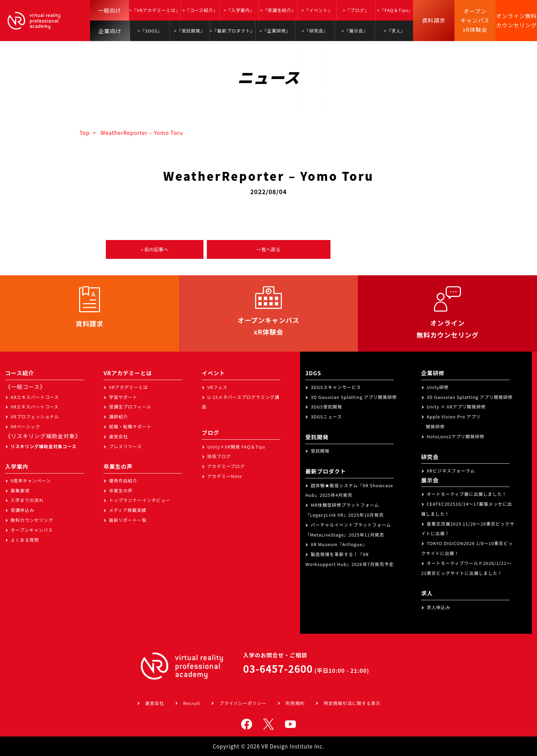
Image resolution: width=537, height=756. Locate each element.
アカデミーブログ (226, 466)
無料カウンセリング (32, 520)
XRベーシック (25, 426)
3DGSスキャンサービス (336, 387)
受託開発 (320, 451)
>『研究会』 (315, 31)
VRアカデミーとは (128, 387)
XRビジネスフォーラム (451, 471)
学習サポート (123, 397)
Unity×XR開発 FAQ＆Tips (236, 447)
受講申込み (22, 510)
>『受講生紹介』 (278, 10)
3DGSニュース (326, 417)
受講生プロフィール (130, 407)
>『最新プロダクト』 (232, 31)
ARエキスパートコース (35, 397)
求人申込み (439, 607)
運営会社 (118, 436)
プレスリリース (125, 446)
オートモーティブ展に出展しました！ (467, 494)
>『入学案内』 (239, 10)
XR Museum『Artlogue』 (339, 544)
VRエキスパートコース (35, 407)
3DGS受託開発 (326, 407)
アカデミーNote (224, 476)
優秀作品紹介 (123, 481)
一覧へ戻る (268, 249)
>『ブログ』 (356, 10)
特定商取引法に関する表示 (352, 703)
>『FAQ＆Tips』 (395, 10)
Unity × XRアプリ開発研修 (456, 407)
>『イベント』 (317, 10)
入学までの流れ (27, 500)
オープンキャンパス (32, 530)
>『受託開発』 (190, 31)
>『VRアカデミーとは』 (155, 10)
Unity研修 (438, 387)
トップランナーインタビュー (140, 500)
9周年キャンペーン (31, 481)
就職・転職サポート (130, 426)
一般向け (110, 10)
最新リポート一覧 (128, 520)
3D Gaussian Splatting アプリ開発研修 (354, 397)
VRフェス (217, 387)
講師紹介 (118, 417)
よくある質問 (25, 540)
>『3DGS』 (150, 31)
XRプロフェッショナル (35, 417)
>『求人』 (395, 31)
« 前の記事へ (154, 249)
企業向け (110, 31)
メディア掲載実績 (128, 510)
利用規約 (295, 703)
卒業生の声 (121, 490)
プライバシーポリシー (243, 703)
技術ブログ (219, 456)
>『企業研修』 (275, 31)
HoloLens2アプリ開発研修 (456, 436)
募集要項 (20, 490)
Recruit (192, 703)
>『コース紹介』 (200, 10)
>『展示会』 (355, 31)
